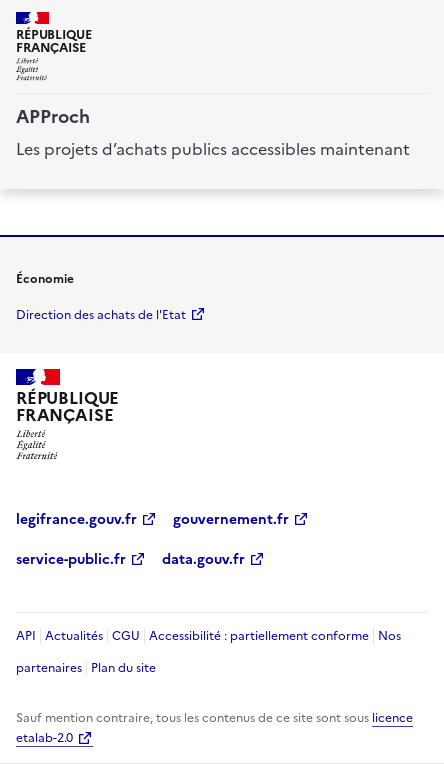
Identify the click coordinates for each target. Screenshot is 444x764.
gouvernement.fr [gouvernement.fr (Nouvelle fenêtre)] (231, 519)
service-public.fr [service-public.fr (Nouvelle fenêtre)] (71, 559)
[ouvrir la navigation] (416, 24)
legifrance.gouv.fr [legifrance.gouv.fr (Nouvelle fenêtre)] (76, 519)
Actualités (74, 636)
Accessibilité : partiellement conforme (259, 636)
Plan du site (123, 668)
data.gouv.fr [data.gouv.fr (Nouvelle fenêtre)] (203, 559)
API (26, 636)
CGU (126, 636)
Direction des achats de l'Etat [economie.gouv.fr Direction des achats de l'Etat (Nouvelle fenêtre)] (101, 315)
